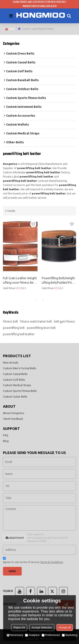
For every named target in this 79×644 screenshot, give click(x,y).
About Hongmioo (14, 413)
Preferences (51, 635)
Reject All (19, 627)
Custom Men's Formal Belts (19, 368)
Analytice (32, 635)
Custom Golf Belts (14, 380)
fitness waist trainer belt (36, 321)
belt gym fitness (64, 321)
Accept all (65, 627)
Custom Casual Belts (15, 374)
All (19, 29)
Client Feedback (13, 419)
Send (12, 571)
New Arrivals (11, 362)
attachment (14, 538)
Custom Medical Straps (17, 385)
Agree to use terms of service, (33, 561)
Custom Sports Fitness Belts (20, 391)
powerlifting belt (14, 328)
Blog (6, 441)
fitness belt (10, 321)
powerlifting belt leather (19, 334)
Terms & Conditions (52, 562)
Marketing (70, 635)
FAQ (6, 435)
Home (12, 29)
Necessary (15, 635)
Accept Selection (42, 627)
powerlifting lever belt (41, 328)
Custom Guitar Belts (15, 397)
